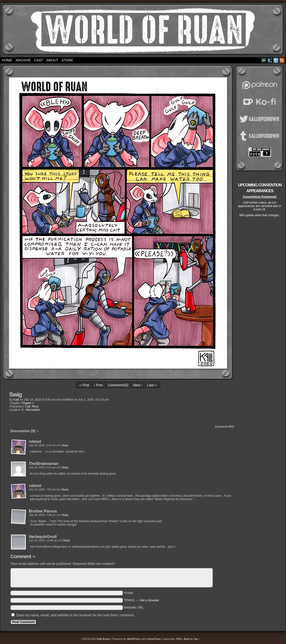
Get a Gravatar (149, 600)
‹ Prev (99, 385)
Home (7, 60)
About (52, 60)
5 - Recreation (31, 410)
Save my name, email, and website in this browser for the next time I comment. (75, 615)
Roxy (35, 406)
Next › (138, 385)
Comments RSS (225, 427)
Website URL (134, 607)
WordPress (134, 639)
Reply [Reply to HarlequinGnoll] (67, 540)
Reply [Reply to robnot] (65, 445)
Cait (28, 406)
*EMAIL (142, 600)
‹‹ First (84, 385)
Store (67, 60)
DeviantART (264, 60)
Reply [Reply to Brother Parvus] (65, 515)
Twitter (276, 60)
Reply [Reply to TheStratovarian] (65, 467)
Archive (23, 60)
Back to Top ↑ (192, 639)
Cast (38, 60)
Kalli (16, 400)
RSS (282, 60)
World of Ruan (143, 30)
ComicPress (154, 639)
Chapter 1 (28, 403)
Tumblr (270, 60)
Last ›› (152, 385)
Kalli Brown (103, 639)
